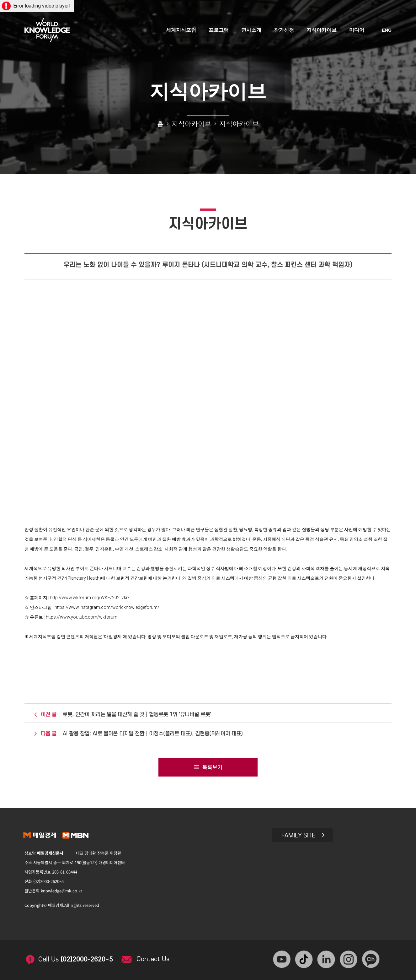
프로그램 (219, 31)
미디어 (357, 31)
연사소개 (252, 31)
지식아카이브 (322, 31)
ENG (387, 31)
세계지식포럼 (181, 31)
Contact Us (155, 958)
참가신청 (284, 31)
